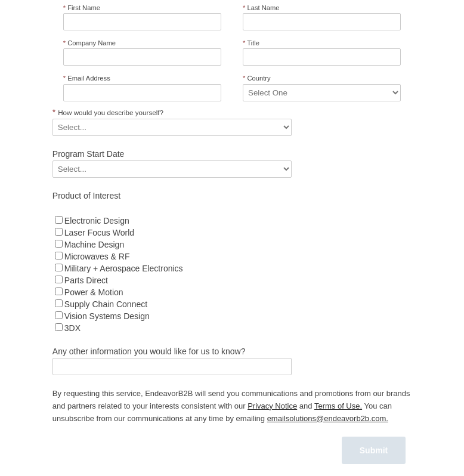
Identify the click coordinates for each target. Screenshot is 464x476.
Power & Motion (94, 292)
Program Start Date (89, 154)
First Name (82, 8)
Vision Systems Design (107, 316)
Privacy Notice (272, 406)
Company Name (89, 43)
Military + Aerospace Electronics (124, 268)
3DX (72, 328)
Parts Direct (86, 280)
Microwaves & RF (97, 256)
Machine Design (94, 245)
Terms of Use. (338, 406)
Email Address (87, 78)
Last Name (261, 8)
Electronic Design (97, 221)
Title (251, 43)
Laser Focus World (99, 233)
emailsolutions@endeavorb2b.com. (328, 418)
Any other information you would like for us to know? (149, 351)
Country (257, 78)
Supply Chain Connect (106, 304)
